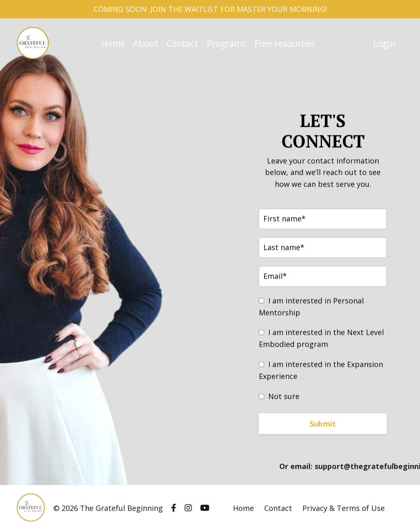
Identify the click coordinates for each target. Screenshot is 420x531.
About (146, 43)
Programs (226, 43)
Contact (183, 43)
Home (113, 43)
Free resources (284, 43)
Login (384, 43)
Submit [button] (323, 424)
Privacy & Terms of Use (344, 508)
